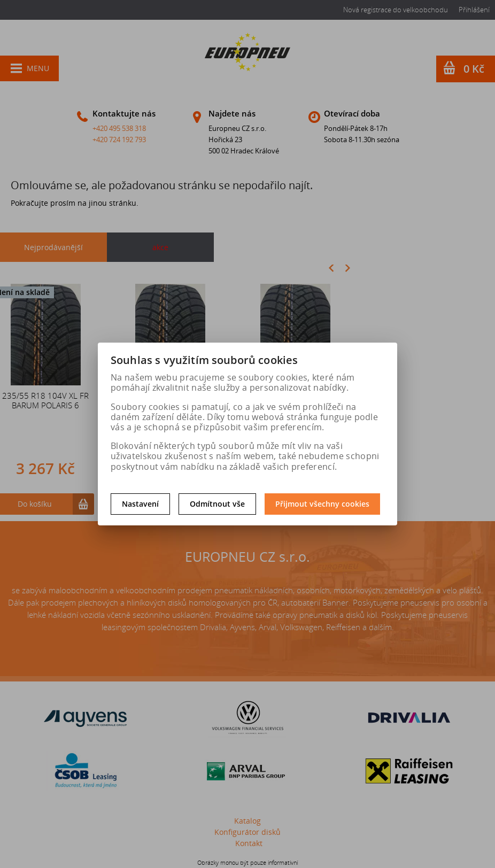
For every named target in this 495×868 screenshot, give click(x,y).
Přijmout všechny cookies (322, 504)
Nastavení (140, 504)
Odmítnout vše (217, 504)
